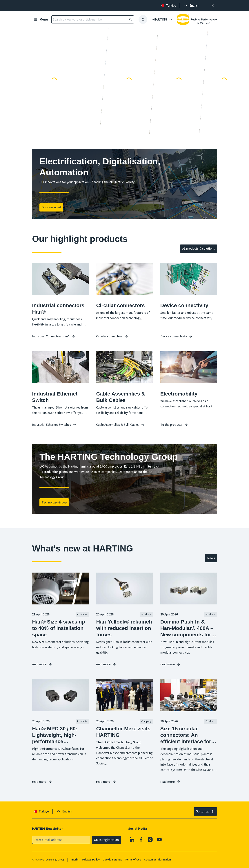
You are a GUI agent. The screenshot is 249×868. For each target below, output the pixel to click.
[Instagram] (150, 839)
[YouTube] (159, 839)
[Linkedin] (132, 839)
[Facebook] (141, 839)
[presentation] (191, 6)
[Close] (213, 6)
